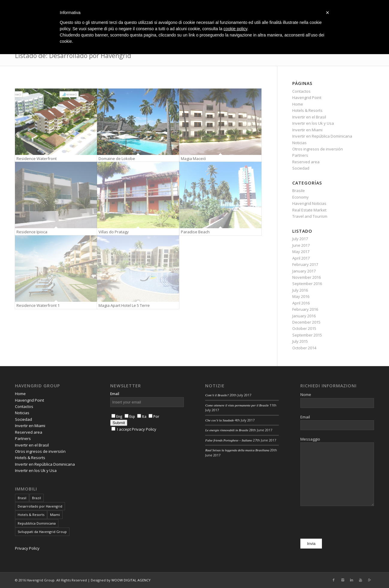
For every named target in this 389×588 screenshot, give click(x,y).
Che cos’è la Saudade (220, 420)
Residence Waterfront (37, 159)
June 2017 (301, 245)
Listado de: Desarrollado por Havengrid (73, 56)
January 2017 (304, 271)
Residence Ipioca (32, 232)
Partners (300, 155)
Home (298, 104)
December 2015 (306, 322)
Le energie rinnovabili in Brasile (227, 430)
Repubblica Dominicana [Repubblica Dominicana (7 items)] (37, 523)
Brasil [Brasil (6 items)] (22, 498)
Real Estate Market (309, 210)
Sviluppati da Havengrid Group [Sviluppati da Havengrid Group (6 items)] (42, 532)
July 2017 (300, 239)
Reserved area (306, 162)
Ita (141, 416)
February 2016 (305, 309)
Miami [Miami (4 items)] (55, 515)
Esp (130, 416)
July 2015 (300, 341)
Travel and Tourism (310, 216)
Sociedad (301, 168)
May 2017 (301, 252)
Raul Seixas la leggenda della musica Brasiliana (237, 450)
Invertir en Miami (307, 130)
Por (153, 416)
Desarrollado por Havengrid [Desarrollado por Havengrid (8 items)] (40, 506)
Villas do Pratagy (114, 232)
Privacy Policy (27, 548)
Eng (117, 416)
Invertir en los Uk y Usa (313, 123)
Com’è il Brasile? (217, 395)
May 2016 (301, 296)
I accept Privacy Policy (137, 429)
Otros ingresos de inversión (318, 149)
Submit (119, 423)
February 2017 (305, 264)
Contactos (301, 91)
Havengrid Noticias (309, 203)
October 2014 (304, 348)
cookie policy (235, 29)
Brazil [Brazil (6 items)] (37, 498)
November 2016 (306, 277)
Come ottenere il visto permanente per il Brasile (237, 405)
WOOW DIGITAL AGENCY (131, 580)
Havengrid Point (307, 98)
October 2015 (304, 328)
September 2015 (307, 335)
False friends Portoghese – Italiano (228, 440)
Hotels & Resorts (307, 110)
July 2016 (300, 290)
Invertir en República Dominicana (322, 136)
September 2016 (307, 284)
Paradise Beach (195, 232)
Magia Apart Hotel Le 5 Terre (124, 305)
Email (115, 394)
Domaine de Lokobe (117, 159)
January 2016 (304, 316)
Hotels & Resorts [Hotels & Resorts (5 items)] (31, 515)
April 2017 (301, 258)
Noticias (299, 143)
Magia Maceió (193, 159)
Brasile (299, 191)
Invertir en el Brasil (309, 117)
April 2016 (301, 303)
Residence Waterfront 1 (38, 305)
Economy (301, 197)
